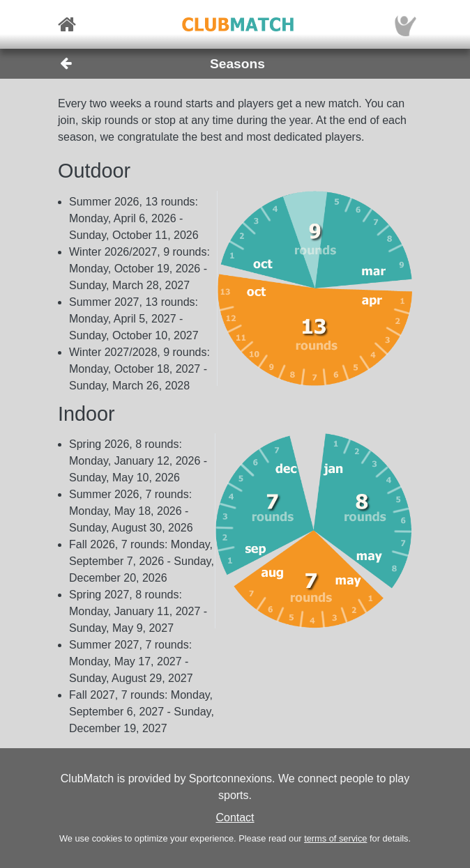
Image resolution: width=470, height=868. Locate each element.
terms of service (335, 838)
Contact (235, 817)
